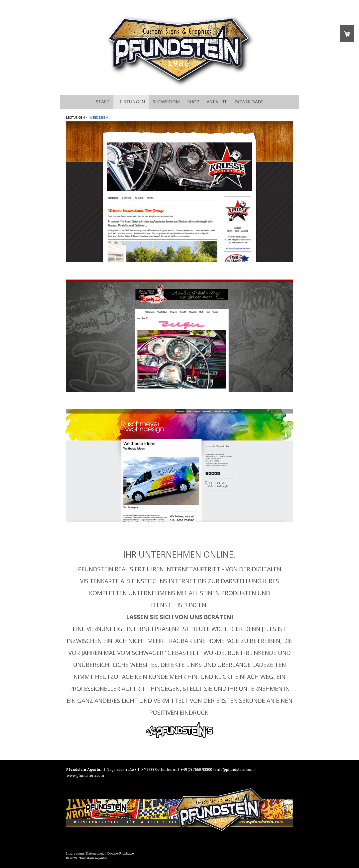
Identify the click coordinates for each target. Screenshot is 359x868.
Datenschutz (95, 853)
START (103, 102)
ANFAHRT (217, 102)
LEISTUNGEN (131, 102)
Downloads (249, 102)
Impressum (75, 853)
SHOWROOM (166, 102)
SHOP (193, 102)
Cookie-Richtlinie (120, 853)
